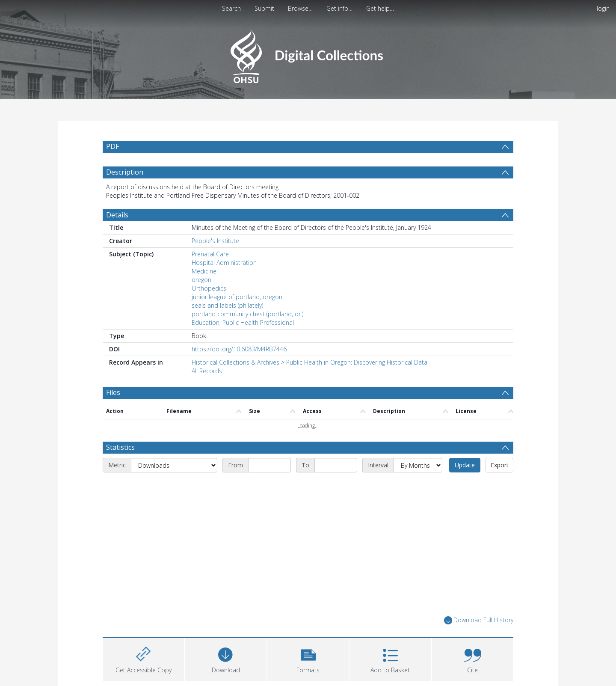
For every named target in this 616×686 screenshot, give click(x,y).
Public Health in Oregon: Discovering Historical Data (357, 362)
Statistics (120, 447)
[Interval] (418, 465)
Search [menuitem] (231, 8)
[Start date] (269, 465)
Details (117, 215)
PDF (113, 146)
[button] (308, 658)
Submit (264, 8)
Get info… (339, 8)
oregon (201, 280)
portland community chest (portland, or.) (247, 314)
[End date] (336, 465)
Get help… (380, 8)
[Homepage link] (308, 54)
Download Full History (479, 620)
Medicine (204, 271)
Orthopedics (209, 288)
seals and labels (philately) (227, 305)
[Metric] (174, 465)
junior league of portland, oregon (237, 297)
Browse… (300, 8)
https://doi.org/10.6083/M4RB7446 (239, 349)
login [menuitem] (603, 8)
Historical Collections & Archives (235, 362)
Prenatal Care (210, 254)
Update (465, 465)
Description (125, 172)
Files (113, 392)
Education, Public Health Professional (243, 322)
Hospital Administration (224, 263)
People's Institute (215, 241)
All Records (207, 371)
